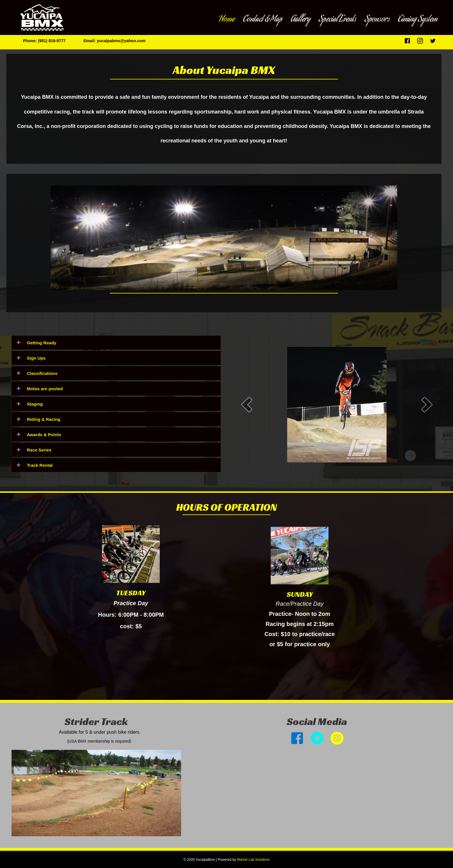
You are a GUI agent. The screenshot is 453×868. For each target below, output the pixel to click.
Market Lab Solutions (253, 860)
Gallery (300, 20)
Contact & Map (263, 20)
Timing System (418, 20)
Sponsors (377, 20)
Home (227, 20)
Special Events (337, 20)
